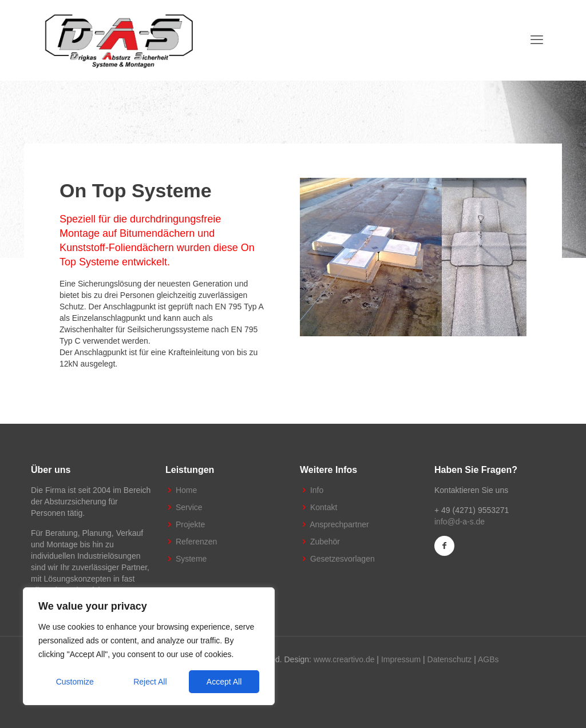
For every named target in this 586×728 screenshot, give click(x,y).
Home (186, 490)
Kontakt (324, 507)
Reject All (150, 682)
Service (189, 507)
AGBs (488, 659)
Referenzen (196, 542)
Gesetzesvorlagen (343, 559)
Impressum (401, 659)
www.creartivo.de (344, 659)
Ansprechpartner (339, 524)
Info (317, 490)
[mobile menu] (537, 40)
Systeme (191, 559)
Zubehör (325, 542)
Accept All (224, 682)
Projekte (190, 524)
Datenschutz (450, 659)
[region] (149, 646)
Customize (75, 682)
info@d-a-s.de (460, 522)
